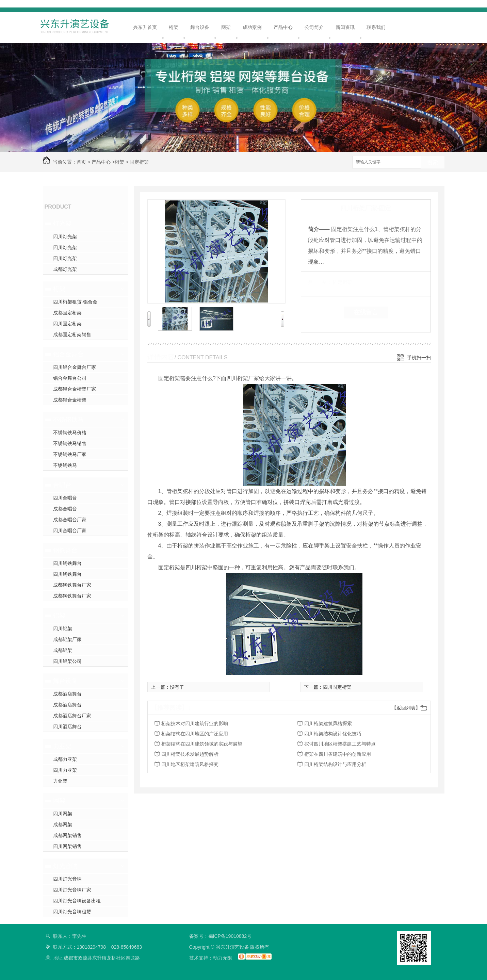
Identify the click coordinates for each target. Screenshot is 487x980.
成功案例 (252, 27)
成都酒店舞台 (67, 694)
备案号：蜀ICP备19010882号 (221, 936)
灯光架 (62, 224)
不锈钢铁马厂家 (70, 454)
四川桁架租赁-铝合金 (75, 302)
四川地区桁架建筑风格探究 (190, 764)
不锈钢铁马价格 (70, 432)
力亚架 (62, 746)
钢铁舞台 (65, 550)
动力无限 (223, 958)
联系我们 (376, 27)
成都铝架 (63, 650)
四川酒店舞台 (67, 726)
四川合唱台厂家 (70, 530)
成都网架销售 (67, 835)
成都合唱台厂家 (70, 520)
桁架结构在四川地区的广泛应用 (195, 734)
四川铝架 (63, 628)
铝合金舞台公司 (70, 378)
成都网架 (63, 824)
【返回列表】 (406, 708)
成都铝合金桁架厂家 (75, 389)
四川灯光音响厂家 (72, 890)
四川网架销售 (67, 846)
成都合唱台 (65, 509)
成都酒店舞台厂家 (72, 716)
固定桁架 (139, 162)
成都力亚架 (65, 759)
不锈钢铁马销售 (70, 443)
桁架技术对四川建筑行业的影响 (195, 723)
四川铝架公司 (67, 661)
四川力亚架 (65, 770)
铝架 (59, 616)
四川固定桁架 (67, 324)
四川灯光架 (65, 236)
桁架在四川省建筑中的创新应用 (338, 754)
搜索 (433, 162)
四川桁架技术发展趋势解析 (190, 754)
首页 (81, 162)
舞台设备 (200, 27)
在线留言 (366, 312)
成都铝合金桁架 (70, 400)
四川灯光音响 (67, 879)
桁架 (174, 27)
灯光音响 (65, 866)
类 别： (320, 282)
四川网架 (63, 814)
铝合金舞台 (68, 354)
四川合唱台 (65, 498)
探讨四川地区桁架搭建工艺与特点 (340, 744)
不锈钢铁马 (68, 420)
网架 (226, 27)
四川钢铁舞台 (67, 563)
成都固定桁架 (67, 313)
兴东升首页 (145, 27)
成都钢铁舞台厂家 (72, 585)
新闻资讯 (345, 27)
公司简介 (314, 27)
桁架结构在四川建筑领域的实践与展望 (202, 744)
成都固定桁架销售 (72, 334)
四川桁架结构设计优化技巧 (333, 734)
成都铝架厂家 (67, 639)
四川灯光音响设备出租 (77, 901)
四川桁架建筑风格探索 (328, 723)
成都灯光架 (65, 269)
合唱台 (62, 485)
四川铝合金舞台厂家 (75, 367)
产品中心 (283, 27)
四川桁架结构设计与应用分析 (335, 764)
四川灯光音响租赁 (72, 912)
